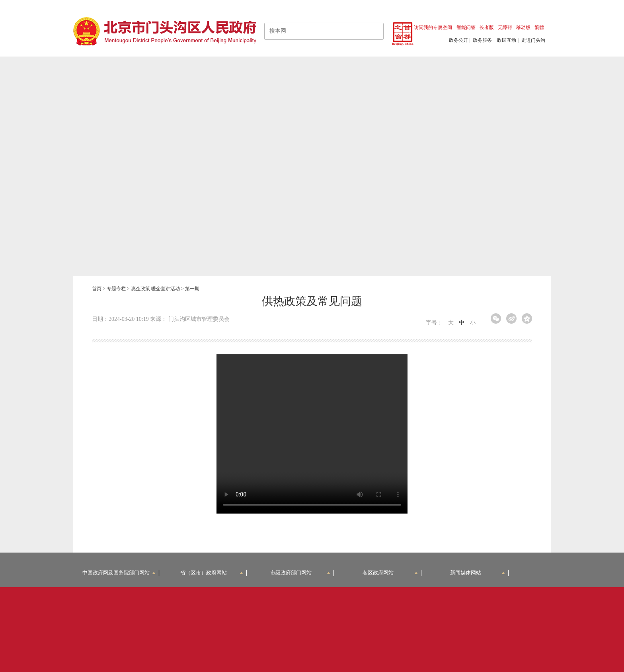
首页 (97, 289)
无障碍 (505, 27)
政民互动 (507, 40)
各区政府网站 (390, 573)
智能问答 (466, 27)
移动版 (523, 27)
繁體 (539, 27)
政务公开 (458, 40)
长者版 (487, 27)
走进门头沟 (533, 40)
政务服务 (482, 40)
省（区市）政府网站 (212, 573)
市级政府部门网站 (300, 573)
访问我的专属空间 (433, 27)
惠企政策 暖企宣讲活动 (155, 289)
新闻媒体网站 (478, 573)
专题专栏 (116, 289)
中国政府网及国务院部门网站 (119, 573)
